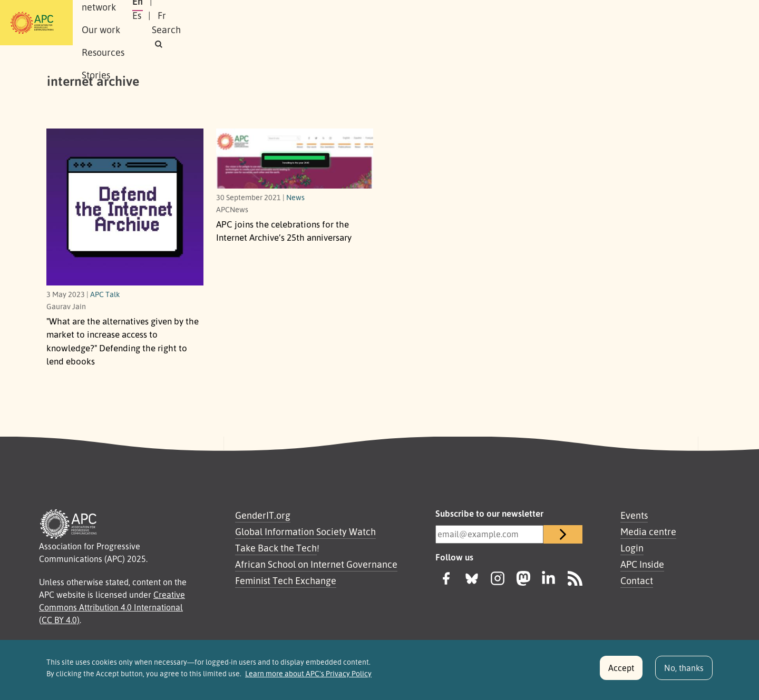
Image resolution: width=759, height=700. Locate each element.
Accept (621, 673)
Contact (637, 580)
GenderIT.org (263, 515)
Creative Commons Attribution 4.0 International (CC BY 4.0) (112, 607)
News (295, 197)
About (126, 23)
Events (634, 515)
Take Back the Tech (276, 548)
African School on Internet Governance (316, 564)
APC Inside (642, 564)
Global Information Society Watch (305, 531)
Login (632, 548)
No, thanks (684, 673)
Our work (241, 23)
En (576, 23)
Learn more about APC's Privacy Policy (308, 679)
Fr (627, 23)
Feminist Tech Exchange (286, 580)
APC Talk (105, 294)
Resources (298, 23)
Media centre (648, 531)
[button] (692, 23)
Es (602, 23)
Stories (349, 23)
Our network (180, 23)
